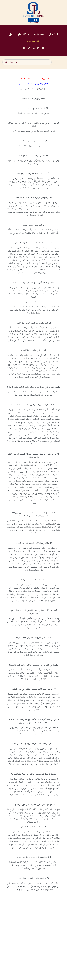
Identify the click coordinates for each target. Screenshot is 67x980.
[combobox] (27, 62)
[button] (24, 48)
